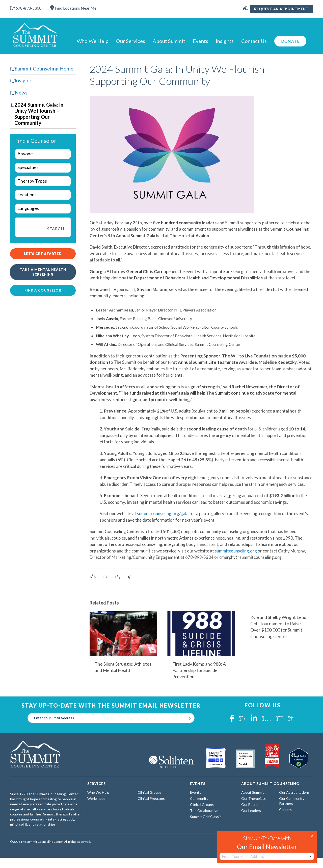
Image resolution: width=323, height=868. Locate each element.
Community (199, 798)
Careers (285, 810)
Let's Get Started (43, 254)
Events (200, 41)
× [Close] (312, 835)
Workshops (96, 798)
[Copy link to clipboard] (131, 576)
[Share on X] (105, 576)
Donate (290, 41)
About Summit (169, 41)
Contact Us (254, 41)
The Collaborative (204, 811)
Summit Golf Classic (206, 817)
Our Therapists (253, 798)
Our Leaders (251, 811)
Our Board (249, 804)
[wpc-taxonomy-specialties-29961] (43, 168)
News (21, 92)
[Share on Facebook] (93, 576)
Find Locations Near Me (73, 8)
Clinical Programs (151, 798)
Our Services (131, 41)
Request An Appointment (281, 9)
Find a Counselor (43, 290)
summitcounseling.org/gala (163, 513)
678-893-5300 (26, 8)
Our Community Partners (292, 801)
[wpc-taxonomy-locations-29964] (43, 195)
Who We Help (93, 41)
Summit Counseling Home (44, 68)
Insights (225, 41)
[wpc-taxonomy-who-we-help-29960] (43, 154)
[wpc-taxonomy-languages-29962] (43, 209)
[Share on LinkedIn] (118, 576)
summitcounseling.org (236, 551)
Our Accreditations (294, 792)
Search (56, 228)
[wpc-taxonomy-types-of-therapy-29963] (43, 181)
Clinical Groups (150, 792)
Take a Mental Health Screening (43, 272)
